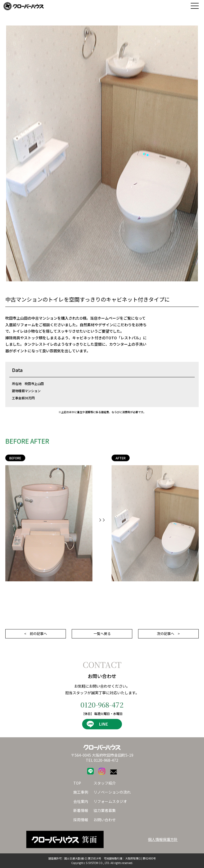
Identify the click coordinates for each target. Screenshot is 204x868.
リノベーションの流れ (112, 792)
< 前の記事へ (36, 634)
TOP (77, 783)
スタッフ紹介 (105, 783)
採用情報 (81, 820)
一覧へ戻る (102, 634)
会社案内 (81, 801)
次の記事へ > (168, 634)
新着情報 (81, 810)
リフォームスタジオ (110, 801)
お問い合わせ (105, 820)
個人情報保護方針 (163, 839)
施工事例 (81, 792)
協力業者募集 (105, 810)
